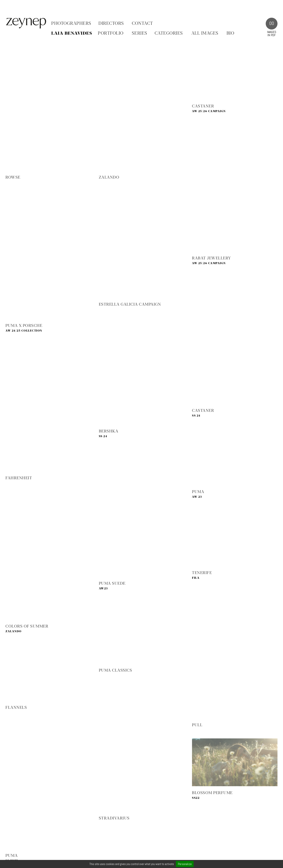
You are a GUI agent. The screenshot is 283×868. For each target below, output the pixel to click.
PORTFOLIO (111, 33)
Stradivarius (114, 818)
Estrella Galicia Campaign (130, 305)
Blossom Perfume (212, 793)
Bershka (109, 431)
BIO (231, 33)
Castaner (203, 106)
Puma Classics (116, 670)
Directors (111, 24)
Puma (198, 492)
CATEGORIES (169, 33)
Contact (142, 24)
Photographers (71, 24)
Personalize (185, 864)
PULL (197, 725)
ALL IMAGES (205, 33)
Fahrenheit (19, 478)
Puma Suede (112, 584)
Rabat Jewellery (212, 258)
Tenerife (202, 573)
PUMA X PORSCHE (24, 326)
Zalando (109, 177)
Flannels (16, 708)
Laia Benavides (72, 33)
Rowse (13, 177)
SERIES (140, 33)
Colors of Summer (27, 626)
